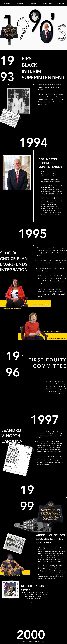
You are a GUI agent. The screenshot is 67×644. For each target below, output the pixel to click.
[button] (33, 3)
